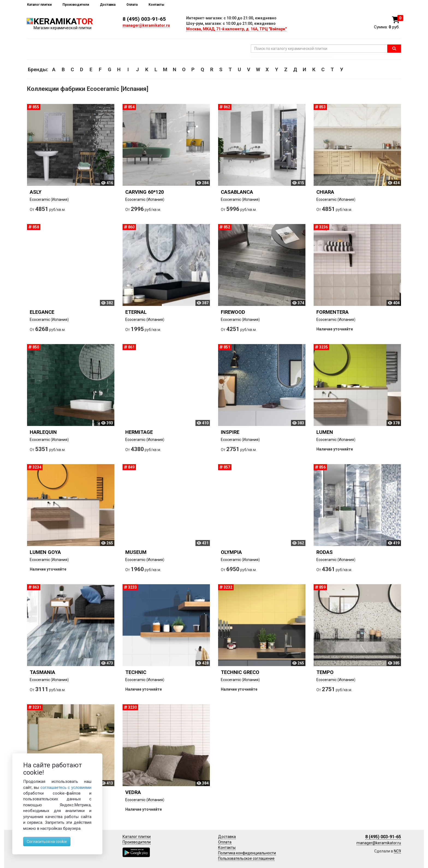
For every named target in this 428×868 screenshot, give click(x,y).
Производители (76, 5)
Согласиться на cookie (47, 842)
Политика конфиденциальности (247, 853)
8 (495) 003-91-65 (144, 19)
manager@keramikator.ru (146, 25)
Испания (60, 199)
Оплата (132, 5)
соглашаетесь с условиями (66, 788)
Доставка (108, 5)
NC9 (397, 851)
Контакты (156, 5)
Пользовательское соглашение (246, 858)
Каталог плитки (39, 5)
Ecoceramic (40, 199)
